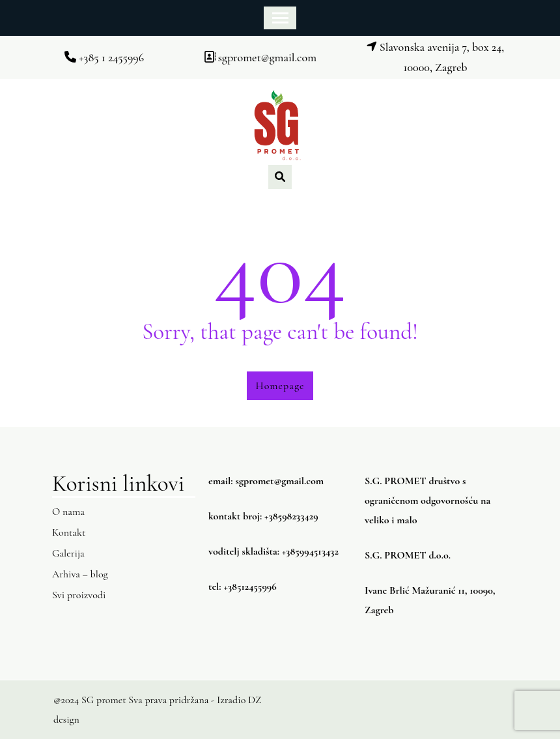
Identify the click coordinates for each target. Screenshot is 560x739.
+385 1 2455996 (104, 57)
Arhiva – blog (80, 574)
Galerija (68, 553)
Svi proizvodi (79, 595)
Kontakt (69, 532)
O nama (68, 512)
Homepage (280, 386)
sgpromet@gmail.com (260, 57)
